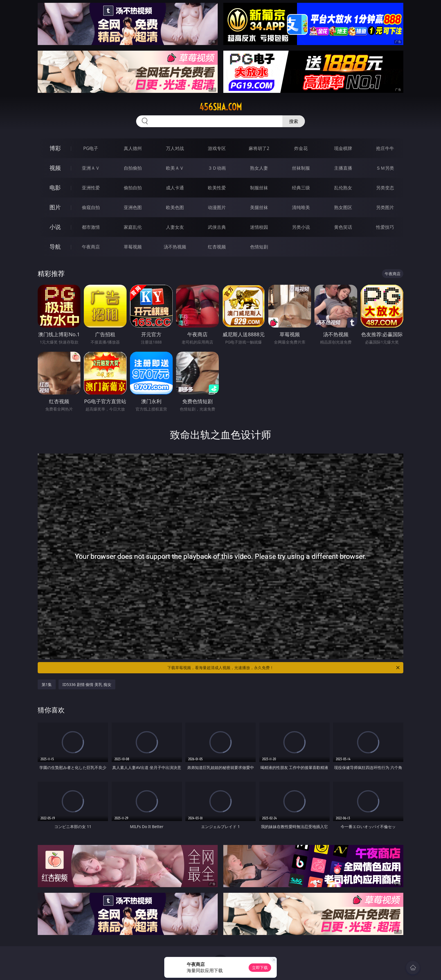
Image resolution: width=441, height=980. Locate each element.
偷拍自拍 (133, 188)
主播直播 (343, 168)
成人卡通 (175, 188)
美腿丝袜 (259, 207)
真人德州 (133, 148)
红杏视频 (217, 247)
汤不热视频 (175, 247)
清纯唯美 (301, 207)
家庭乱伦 (133, 227)
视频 (55, 168)
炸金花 (301, 148)
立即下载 (260, 967)
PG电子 (91, 148)
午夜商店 (91, 247)
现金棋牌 (343, 148)
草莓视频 (133, 247)
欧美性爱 (217, 188)
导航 (55, 247)
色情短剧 (259, 247)
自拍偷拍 (133, 168)
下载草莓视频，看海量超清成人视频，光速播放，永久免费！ (284, 668)
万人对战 (175, 148)
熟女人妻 (259, 168)
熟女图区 (343, 207)
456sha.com (221, 107)
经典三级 (301, 188)
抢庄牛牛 (385, 148)
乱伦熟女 (343, 188)
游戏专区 (217, 148)
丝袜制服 (301, 168)
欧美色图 (175, 207)
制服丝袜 (259, 188)
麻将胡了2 (259, 148)
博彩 (55, 148)
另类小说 (301, 227)
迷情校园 (259, 227)
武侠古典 (217, 227)
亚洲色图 (133, 207)
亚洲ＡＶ (91, 168)
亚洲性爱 (91, 188)
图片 (55, 207)
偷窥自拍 (91, 207)
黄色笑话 (343, 227)
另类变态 (385, 188)
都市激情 (91, 227)
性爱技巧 (385, 227)
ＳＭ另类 (385, 168)
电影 (55, 188)
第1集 (47, 684)
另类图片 (385, 207)
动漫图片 (217, 207)
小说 (55, 227)
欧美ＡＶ (175, 168)
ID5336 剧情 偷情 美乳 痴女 (87, 684)
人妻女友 (175, 227)
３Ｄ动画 (217, 168)
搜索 (294, 121)
